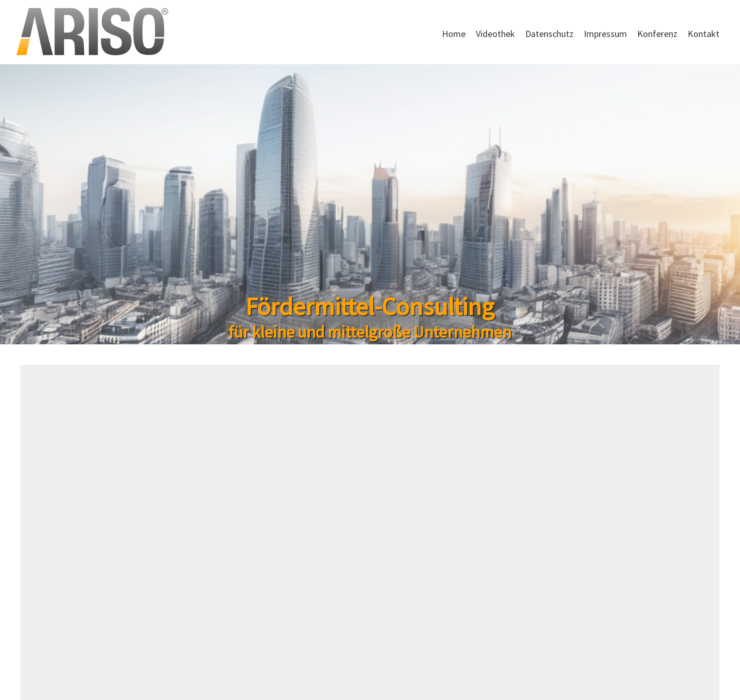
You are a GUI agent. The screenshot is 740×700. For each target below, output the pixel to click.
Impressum (605, 34)
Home (454, 34)
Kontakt (704, 34)
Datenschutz (549, 34)
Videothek (495, 34)
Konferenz (657, 34)
